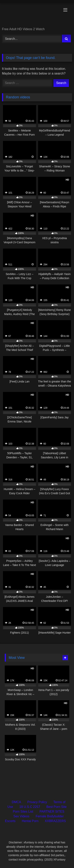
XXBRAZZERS (55, 821)
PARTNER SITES (52, 812)
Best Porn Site (56, 807)
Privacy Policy (37, 802)
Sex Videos (21, 816)
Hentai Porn (30, 821)
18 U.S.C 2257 (30, 807)
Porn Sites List (23, 812)
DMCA (16, 802)
